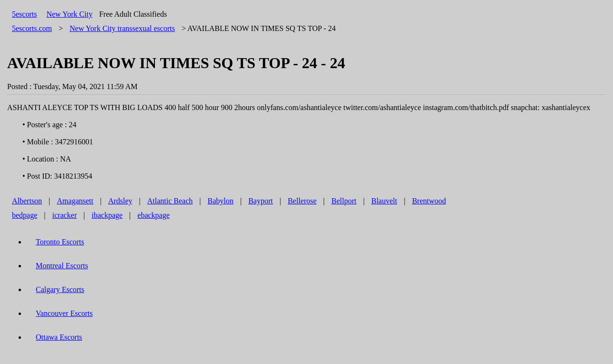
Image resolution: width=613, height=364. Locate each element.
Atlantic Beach (170, 201)
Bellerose (302, 201)
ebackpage (153, 215)
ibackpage (107, 215)
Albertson (27, 201)
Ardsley (120, 201)
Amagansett (75, 201)
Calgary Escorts (60, 289)
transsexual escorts (122, 28)
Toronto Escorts (60, 242)
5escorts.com (32, 28)
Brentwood (429, 201)
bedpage (25, 215)
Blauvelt (384, 201)
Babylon (221, 201)
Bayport (261, 201)
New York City (69, 14)
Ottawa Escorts (59, 337)
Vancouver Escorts (64, 313)
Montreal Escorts (62, 266)
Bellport (344, 201)
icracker (65, 215)
